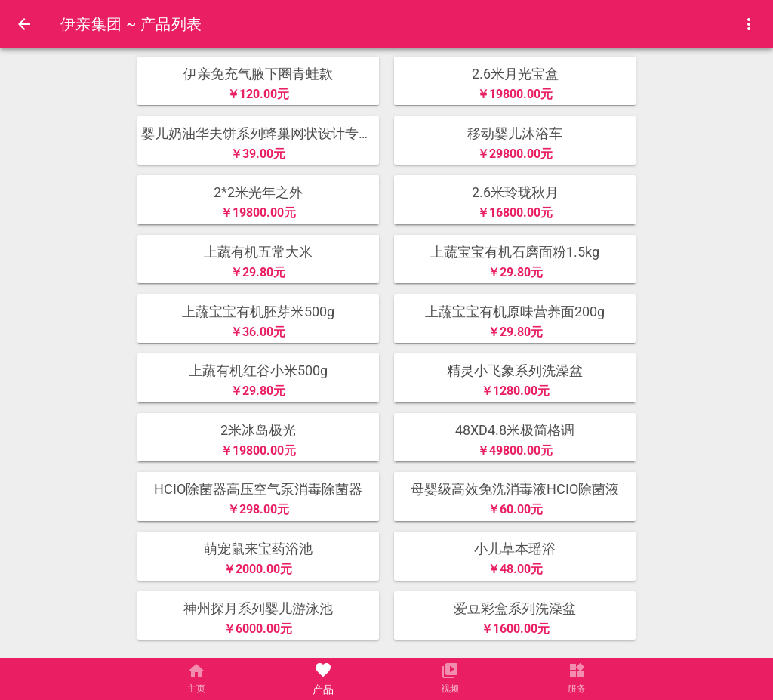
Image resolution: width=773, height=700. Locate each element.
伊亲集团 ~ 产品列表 (131, 24)
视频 (450, 689)
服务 (577, 689)
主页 (196, 689)
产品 (323, 689)
